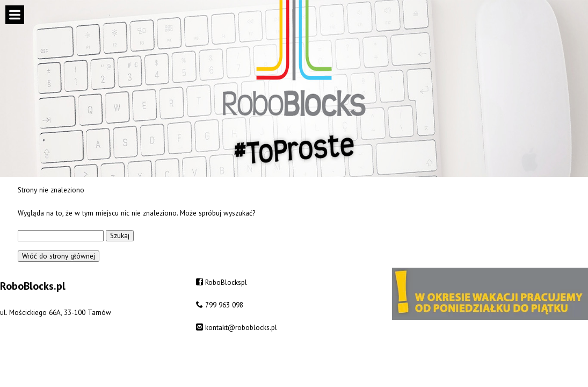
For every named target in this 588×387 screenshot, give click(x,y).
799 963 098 (224, 305)
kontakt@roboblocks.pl (241, 328)
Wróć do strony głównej (59, 256)
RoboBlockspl (226, 282)
